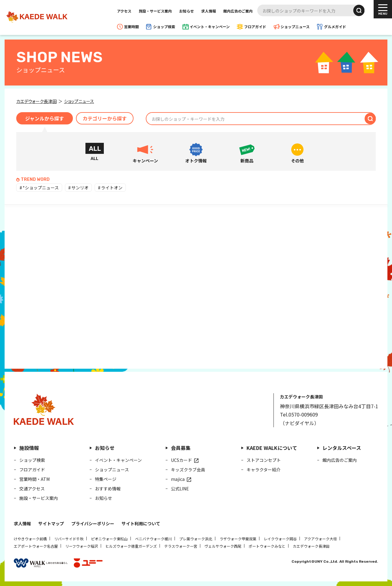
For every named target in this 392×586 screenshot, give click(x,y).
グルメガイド (335, 27)
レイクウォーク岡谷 (280, 539)
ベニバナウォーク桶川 (153, 539)
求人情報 (209, 11)
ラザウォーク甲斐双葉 (238, 539)
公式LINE (180, 489)
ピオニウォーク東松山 (109, 539)
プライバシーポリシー (93, 523)
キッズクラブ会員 (188, 470)
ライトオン (112, 188)
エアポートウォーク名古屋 (36, 546)
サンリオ (80, 188)
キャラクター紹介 (264, 470)
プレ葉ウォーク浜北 (196, 539)
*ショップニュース (41, 188)
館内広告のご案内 (238, 11)
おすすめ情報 (108, 489)
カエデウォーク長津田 (311, 546)
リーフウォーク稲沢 (82, 546)
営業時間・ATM (34, 479)
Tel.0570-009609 (299, 414)
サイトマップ (51, 523)
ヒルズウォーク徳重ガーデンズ (131, 546)
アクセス (124, 11)
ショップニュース (295, 27)
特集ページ (106, 479)
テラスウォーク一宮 (181, 546)
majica (178, 479)
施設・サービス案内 (155, 11)
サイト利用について (141, 523)
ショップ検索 (164, 27)
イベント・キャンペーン (210, 27)
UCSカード (181, 460)
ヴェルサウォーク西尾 (223, 546)
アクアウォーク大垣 (320, 539)
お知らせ (187, 11)
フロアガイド (255, 27)
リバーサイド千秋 (69, 539)
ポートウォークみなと (267, 546)
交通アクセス (32, 489)
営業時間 (131, 27)
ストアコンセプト (264, 460)
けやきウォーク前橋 (30, 539)
